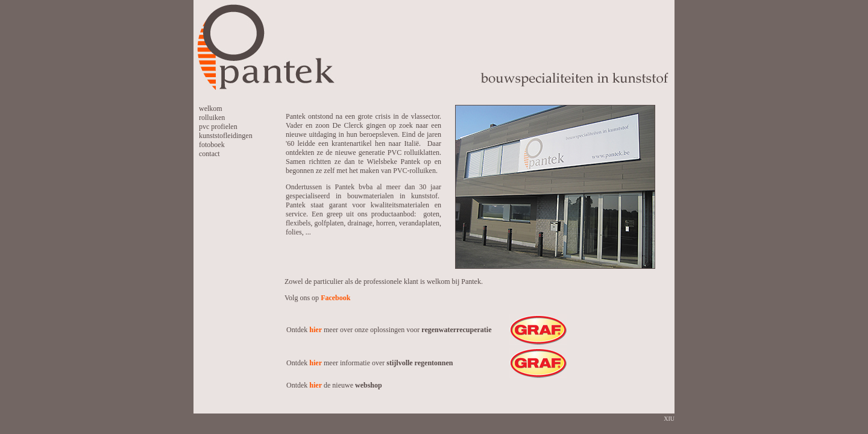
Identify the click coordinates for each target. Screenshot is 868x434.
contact (209, 154)
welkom (211, 108)
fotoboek (212, 145)
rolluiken (212, 118)
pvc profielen (218, 127)
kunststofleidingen (226, 136)
